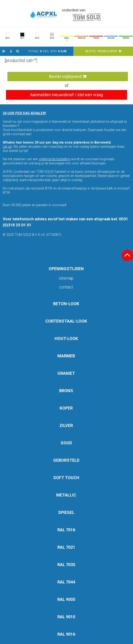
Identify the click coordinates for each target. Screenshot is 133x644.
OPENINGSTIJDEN (66, 269)
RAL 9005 (66, 599)
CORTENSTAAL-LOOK (66, 321)
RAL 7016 (66, 530)
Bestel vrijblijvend (68, 76)
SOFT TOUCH (66, 478)
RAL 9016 (66, 634)
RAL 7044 (66, 582)
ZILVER (66, 425)
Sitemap (66, 278)
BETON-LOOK (66, 304)
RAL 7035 (66, 565)
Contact (66, 287)
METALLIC (66, 495)
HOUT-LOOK (66, 338)
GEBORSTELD (66, 460)
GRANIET (66, 373)
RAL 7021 (66, 547)
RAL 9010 (66, 617)
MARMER (66, 356)
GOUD (66, 443)
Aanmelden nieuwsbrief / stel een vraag (66, 95)
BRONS (66, 391)
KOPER (66, 408)
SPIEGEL (66, 512)
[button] (4, 51)
